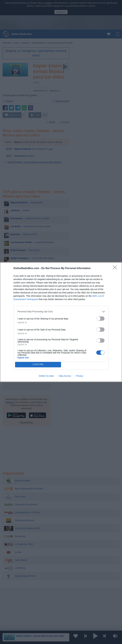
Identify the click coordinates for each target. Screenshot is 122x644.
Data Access (65, 376)
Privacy (80, 376)
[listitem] (61, 312)
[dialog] (61, 322)
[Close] (116, 268)
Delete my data (46, 376)
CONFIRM (38, 365)
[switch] (100, 319)
